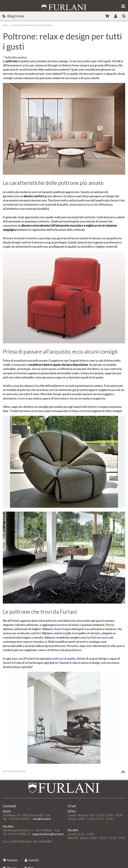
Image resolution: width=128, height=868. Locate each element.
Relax (5, 25)
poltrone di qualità (64, 659)
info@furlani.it (42, 819)
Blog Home (13, 16)
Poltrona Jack (99, 637)
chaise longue (62, 629)
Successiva (20, 57)
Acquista (10, 860)
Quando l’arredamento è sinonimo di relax (32, 25)
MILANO (8, 827)
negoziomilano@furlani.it (48, 834)
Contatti (32, 860)
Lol (45, 642)
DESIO (7, 811)
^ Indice (8, 57)
